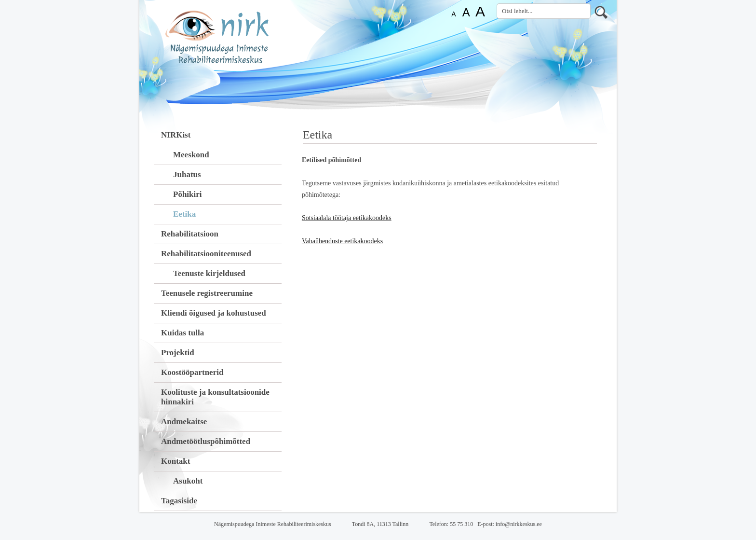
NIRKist (176, 135)
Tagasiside (179, 501)
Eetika (184, 214)
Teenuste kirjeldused (209, 273)
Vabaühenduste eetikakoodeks (342, 241)
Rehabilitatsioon (190, 234)
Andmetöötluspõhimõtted (206, 441)
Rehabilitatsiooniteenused (206, 254)
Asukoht (188, 481)
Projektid (178, 353)
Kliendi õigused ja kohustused (214, 313)
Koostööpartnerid (192, 372)
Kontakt (175, 461)
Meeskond (191, 155)
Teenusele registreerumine (207, 293)
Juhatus (187, 174)
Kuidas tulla (182, 333)
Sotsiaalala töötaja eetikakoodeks (347, 218)
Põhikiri (188, 194)
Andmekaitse (184, 422)
